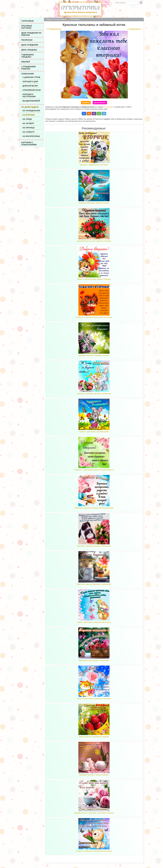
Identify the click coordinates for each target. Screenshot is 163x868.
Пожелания (27, 74)
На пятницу (29, 128)
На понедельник (31, 111)
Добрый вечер (30, 86)
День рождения (30, 45)
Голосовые (27, 21)
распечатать (100, 103)
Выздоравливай (31, 101)
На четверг (28, 123)
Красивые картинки (27, 27)
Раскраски (27, 40)
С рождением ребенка (28, 68)
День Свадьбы (29, 50)
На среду (27, 119)
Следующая (134, 29)
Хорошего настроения (29, 95)
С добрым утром (31, 77)
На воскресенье (31, 136)
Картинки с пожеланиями (29, 144)
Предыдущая (55, 29)
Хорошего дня (30, 82)
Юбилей (26, 62)
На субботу (29, 132)
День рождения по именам (31, 34)
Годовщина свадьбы (28, 56)
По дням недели (30, 107)
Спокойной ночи (32, 90)
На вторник (29, 115)
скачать (86, 103)
